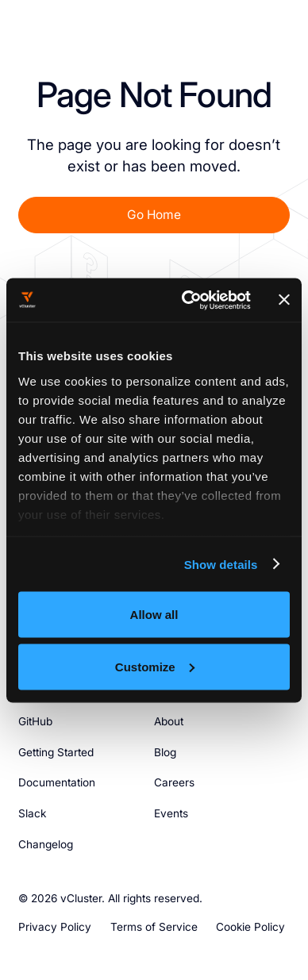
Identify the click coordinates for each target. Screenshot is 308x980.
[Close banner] (284, 300)
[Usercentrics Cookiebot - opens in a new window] (187, 300)
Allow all (154, 615)
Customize (155, 666)
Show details (221, 564)
